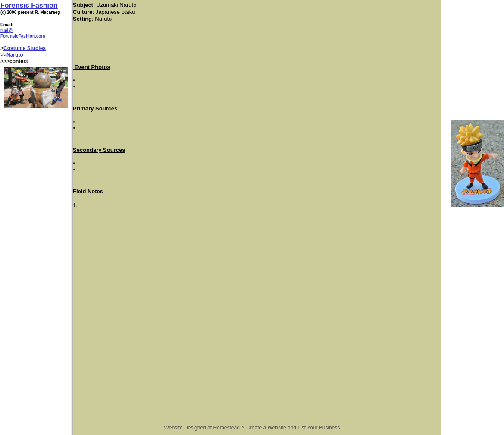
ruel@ (6, 30)
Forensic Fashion (29, 5)
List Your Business (319, 428)
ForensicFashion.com (23, 36)
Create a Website (266, 428)
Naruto (15, 55)
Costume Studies (25, 48)
